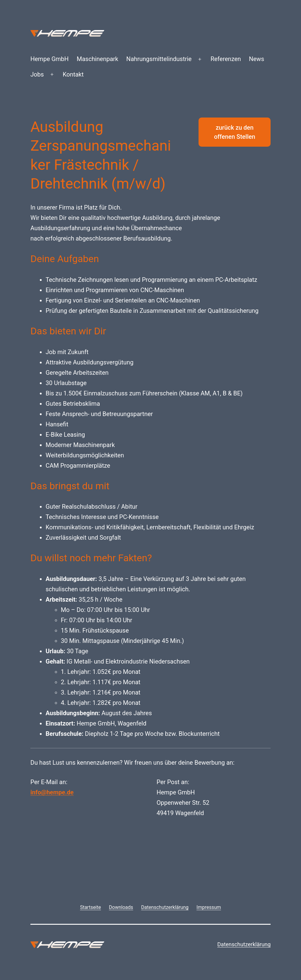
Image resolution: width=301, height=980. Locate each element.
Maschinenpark (97, 59)
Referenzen (226, 59)
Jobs (37, 74)
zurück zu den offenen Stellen (235, 132)
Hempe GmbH (50, 59)
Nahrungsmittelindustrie (159, 59)
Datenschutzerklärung (244, 944)
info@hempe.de (52, 792)
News (257, 59)
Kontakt (73, 74)
